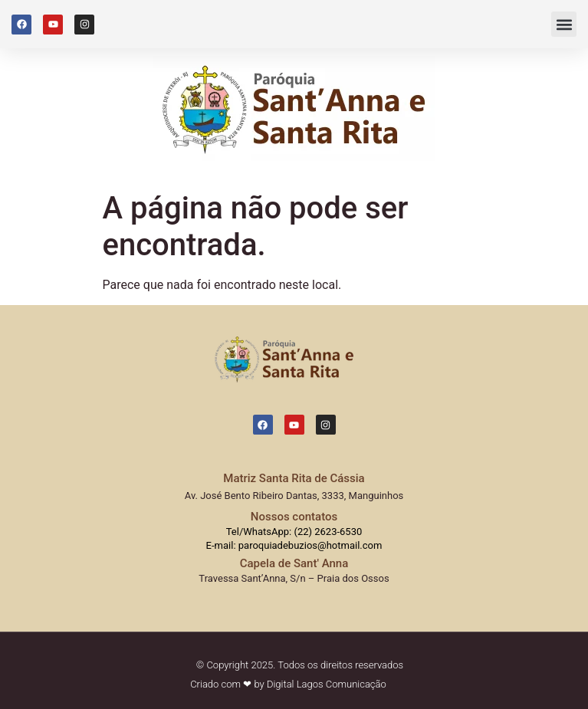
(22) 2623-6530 (328, 532)
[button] (564, 24)
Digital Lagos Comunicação (327, 684)
